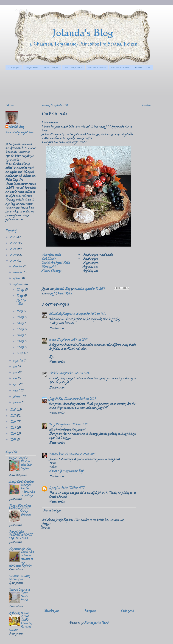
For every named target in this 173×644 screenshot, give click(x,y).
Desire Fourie (57, 454)
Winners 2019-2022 (120, 67)
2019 (13, 261)
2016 (13, 422)
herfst (53, 294)
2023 (14, 238)
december (18, 267)
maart (17, 391)
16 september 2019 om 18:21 (91, 314)
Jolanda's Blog (16, 127)
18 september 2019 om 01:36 (74, 374)
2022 (14, 244)
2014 (13, 434)
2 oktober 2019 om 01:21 (71, 488)
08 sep (21, 324)
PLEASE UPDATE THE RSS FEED (20, 537)
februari (18, 397)
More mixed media (51, 255)
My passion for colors (20, 549)
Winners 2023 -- (142, 67)
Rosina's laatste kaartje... (25, 596)
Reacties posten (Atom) (96, 623)
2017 (13, 416)
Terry (52, 425)
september (19, 285)
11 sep (20, 312)
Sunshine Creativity (19, 576)
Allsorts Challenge (51, 271)
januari (17, 403)
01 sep (20, 353)
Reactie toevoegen (52, 511)
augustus (18, 361)
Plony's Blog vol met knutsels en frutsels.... (20, 507)
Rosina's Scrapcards (19, 590)
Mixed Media (65, 294)
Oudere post (127, 611)
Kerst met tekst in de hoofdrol (26, 465)
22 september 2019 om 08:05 (80, 399)
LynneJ (53, 488)
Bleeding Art (49, 267)
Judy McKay (56, 399)
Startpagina (14, 67)
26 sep (21, 290)
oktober (17, 279)
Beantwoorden (57, 329)
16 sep (20, 296)
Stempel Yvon (16, 532)
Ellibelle (54, 374)
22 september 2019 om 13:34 (72, 425)
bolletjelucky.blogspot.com (62, 314)
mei (15, 379)
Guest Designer (51, 67)
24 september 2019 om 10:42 (80, 454)
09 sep (21, 318)
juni (16, 373)
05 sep (21, 342)
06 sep (21, 336)
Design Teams (32, 67)
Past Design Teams (74, 67)
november (18, 273)
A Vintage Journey (19, 614)
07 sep (21, 330)
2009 (13, 440)
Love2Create (49, 259)
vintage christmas (26, 513)
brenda (53, 340)
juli (15, 367)
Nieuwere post (52, 611)
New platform (16, 579)
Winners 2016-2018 (97, 67)
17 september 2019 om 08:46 (73, 340)
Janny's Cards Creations (21, 482)
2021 (13, 250)
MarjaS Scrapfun (18, 459)
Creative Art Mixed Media (56, 263)
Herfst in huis (21, 303)
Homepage (90, 611)
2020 (13, 255)
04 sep (21, 348)
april (16, 385)
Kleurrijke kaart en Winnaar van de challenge (28, 490)
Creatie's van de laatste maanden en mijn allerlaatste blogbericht (21, 559)
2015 (13, 428)
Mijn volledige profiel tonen (20, 133)
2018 (13, 410)
